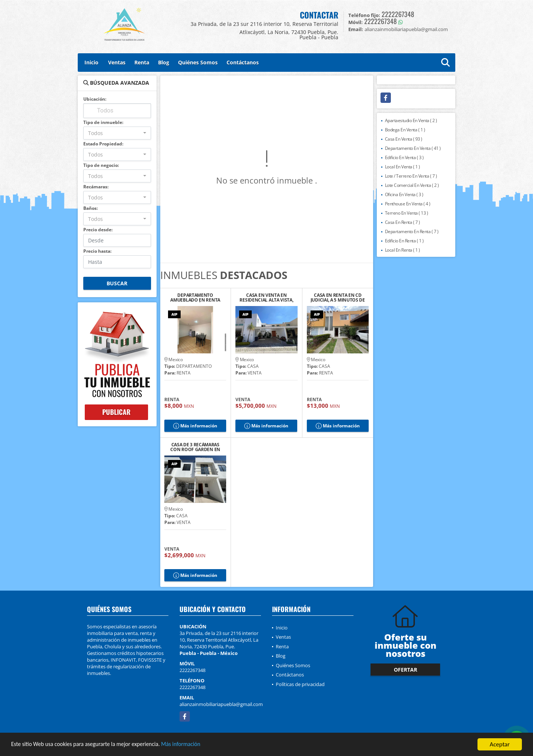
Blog (164, 62)
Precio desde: (98, 230)
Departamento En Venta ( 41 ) (413, 148)
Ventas (117, 62)
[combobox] (117, 133)
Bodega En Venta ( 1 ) (405, 130)
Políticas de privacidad (300, 684)
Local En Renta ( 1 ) (403, 250)
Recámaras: (96, 187)
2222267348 (398, 14)
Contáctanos (243, 62)
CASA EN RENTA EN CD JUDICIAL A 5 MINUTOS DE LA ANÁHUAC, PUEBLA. (338, 298)
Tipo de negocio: (101, 165)
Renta (142, 62)
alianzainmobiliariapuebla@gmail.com (221, 704)
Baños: (90, 208)
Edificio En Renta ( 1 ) (404, 241)
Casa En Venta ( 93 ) (404, 139)
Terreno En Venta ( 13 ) (407, 213)
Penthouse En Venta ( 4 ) (408, 204)
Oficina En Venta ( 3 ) (404, 194)
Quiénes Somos (198, 62)
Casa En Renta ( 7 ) (403, 222)
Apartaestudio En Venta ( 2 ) (411, 120)
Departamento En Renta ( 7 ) (412, 231)
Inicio (91, 62)
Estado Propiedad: (103, 144)
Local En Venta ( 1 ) (403, 167)
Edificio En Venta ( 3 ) (404, 157)
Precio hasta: (97, 251)
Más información (197, 745)
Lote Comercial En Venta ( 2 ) (412, 185)
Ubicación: (95, 99)
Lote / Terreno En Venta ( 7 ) (411, 176)
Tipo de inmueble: (103, 122)
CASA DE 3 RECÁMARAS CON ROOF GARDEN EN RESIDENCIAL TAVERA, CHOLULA (195, 447)
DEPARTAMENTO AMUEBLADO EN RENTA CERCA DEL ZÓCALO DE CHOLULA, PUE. (195, 298)
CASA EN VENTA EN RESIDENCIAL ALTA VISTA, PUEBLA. (266, 298)
